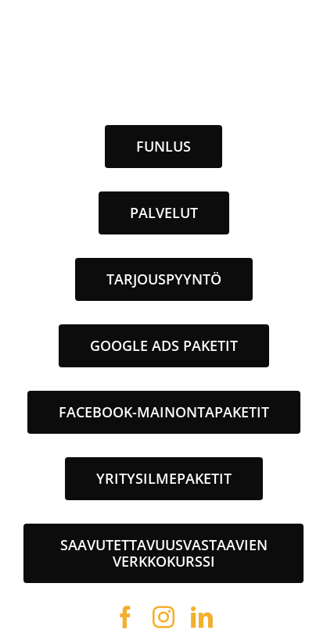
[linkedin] (202, 617)
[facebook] (126, 617)
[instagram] (164, 617)
